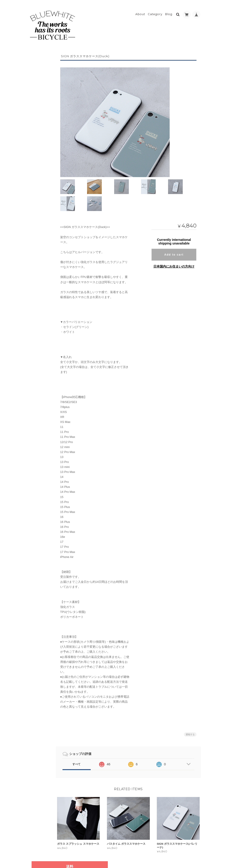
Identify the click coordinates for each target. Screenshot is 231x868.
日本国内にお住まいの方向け (174, 246)
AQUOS (41, 167)
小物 (36, 213)
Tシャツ (41, 98)
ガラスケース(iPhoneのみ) (50, 185)
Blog (169, 11)
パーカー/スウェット (48, 106)
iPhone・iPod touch (50, 142)
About (140, 11)
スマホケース (42, 131)
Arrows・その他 (47, 175)
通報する (190, 714)
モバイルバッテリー (46, 222)
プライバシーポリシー (151, 849)
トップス (39, 90)
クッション (40, 231)
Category (155, 11)
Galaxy (41, 159)
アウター (39, 81)
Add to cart (174, 235)
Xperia (41, 151)
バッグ (37, 195)
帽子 (36, 122)
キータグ (39, 204)
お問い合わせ (42, 285)
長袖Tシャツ (43, 114)
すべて (89, 744)
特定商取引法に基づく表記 (46, 274)
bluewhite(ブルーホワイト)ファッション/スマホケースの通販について (47, 257)
